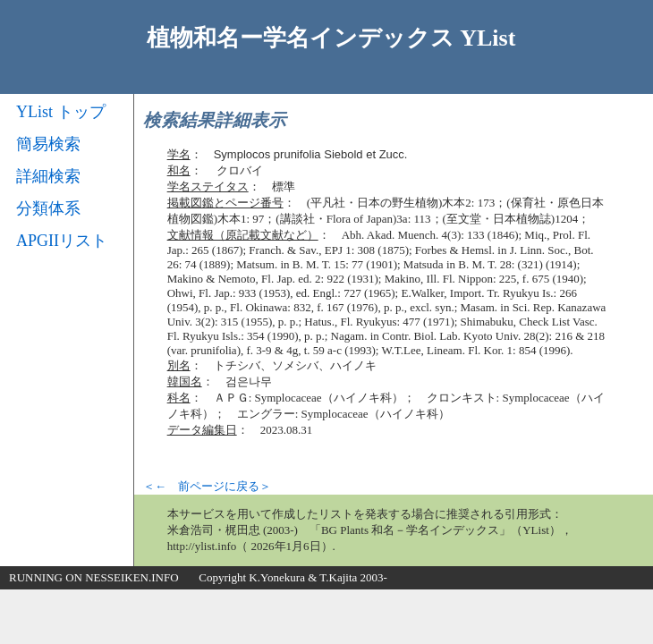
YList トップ (61, 112)
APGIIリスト (62, 241)
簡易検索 (48, 144)
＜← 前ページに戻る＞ (207, 486)
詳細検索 (48, 176)
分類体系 (48, 208)
